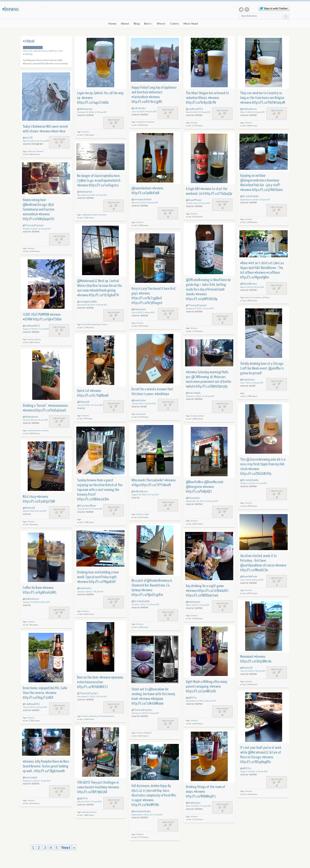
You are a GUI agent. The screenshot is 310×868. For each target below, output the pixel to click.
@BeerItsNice (195, 482)
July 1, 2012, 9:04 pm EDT (252, 580)
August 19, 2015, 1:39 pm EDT (254, 771)
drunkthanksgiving (91, 324)
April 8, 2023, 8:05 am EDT (35, 511)
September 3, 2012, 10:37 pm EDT (147, 815)
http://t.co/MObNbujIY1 (201, 796)
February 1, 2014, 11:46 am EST (200, 396)
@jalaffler (275, 368)
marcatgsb (194, 393)
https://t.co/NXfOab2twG (202, 596)
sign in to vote (114, 120)
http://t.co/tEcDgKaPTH (104, 295)
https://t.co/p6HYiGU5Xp (202, 299)
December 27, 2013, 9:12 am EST (92, 696)
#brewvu (10, 9)
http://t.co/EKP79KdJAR (92, 792)
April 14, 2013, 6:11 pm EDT (198, 806)
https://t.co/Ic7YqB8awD (93, 396)
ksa (34, 151)
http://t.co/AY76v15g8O (147, 102)
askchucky (140, 108)
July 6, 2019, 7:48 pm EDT (143, 312)
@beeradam (156, 689)
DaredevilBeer (88, 506)
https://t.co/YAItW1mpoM (268, 103)
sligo (146, 514)
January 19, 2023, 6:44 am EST (36, 602)
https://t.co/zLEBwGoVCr (213, 591)
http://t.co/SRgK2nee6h (50, 771)
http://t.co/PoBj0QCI (199, 492)
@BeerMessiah (214, 482)
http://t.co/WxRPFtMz (145, 805)
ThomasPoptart (34, 225)
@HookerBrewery (158, 581)
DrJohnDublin (251, 196)
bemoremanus (34, 430)
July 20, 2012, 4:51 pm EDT (198, 203)
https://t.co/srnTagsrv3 (104, 185)
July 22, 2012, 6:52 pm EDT (144, 403)
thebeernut (86, 109)
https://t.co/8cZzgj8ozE (147, 298)
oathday (86, 812)
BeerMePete (250, 576)
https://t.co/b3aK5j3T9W (39, 502)
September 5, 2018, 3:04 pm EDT (255, 200)
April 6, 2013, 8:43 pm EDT (252, 287)
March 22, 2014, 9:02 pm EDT (145, 203)
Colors (174, 24)
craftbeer (266, 297)
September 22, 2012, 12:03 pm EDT (202, 501)
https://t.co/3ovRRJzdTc (201, 691)
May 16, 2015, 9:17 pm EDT (89, 801)
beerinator (140, 309)
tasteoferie (142, 122)
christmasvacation (106, 716)
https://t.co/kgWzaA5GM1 (40, 593)
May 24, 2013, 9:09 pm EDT (198, 112)
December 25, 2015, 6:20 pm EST (201, 701)
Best (148, 24)
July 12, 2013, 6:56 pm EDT (35, 707)
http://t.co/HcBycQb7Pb (201, 103)
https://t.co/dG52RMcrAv (256, 661)
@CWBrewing (200, 377)
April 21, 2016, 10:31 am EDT (36, 141)
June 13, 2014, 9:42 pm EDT (144, 111)
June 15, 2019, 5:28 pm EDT (253, 671)
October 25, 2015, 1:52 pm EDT (200, 308)
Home (112, 24)
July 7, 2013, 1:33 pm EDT (252, 383)
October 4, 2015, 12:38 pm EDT (37, 229)
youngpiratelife (88, 301)
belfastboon (250, 109)
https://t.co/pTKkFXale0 (267, 190)
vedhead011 (196, 109)
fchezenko (194, 498)
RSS (247, 10)
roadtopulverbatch (90, 215)
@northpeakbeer (251, 565)
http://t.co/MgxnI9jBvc (255, 277)
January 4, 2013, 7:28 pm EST (90, 591)
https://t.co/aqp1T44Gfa (93, 103)
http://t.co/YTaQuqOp (218, 194)
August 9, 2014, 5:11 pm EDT (36, 329)
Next (66, 847)
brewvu (86, 132)
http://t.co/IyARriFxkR (145, 193)
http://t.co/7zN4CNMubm (147, 704)
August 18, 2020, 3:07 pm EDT (145, 494)
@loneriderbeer (142, 188)
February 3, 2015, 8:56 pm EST (145, 713)
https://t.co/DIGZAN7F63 (256, 474)
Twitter (241, 10)
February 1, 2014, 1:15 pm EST (37, 781)
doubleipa (141, 414)
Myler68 (84, 402)
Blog (137, 24)
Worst (161, 24)
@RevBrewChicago (35, 205)
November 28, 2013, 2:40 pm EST (92, 305)
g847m (192, 698)
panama (93, 716)
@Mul (252, 752)
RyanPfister (195, 200)
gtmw (38, 339)
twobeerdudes (142, 811)
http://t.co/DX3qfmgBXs (256, 762)
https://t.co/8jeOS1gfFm (147, 595)
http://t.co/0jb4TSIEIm (47, 319)
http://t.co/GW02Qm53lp (212, 386)
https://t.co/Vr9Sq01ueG (50, 410)
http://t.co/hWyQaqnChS (39, 219)
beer (30, 151)
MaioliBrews (250, 284)
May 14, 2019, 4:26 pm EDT (253, 112)
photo (201, 416)
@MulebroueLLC (87, 281)
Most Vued (191, 24)
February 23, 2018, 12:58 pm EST (92, 112)
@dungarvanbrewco (253, 180)
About (125, 24)
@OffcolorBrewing (198, 280)
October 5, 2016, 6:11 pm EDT (254, 483)
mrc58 (29, 138)
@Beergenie (194, 487)
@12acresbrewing (258, 460)
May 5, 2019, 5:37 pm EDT (198, 605)
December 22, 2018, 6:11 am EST (92, 195)
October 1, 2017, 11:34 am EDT (145, 604)
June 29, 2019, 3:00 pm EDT (35, 420)
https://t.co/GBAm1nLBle (93, 499)
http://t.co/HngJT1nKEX (38, 698)
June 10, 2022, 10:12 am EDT (90, 405)
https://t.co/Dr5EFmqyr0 (147, 303)
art (251, 297)
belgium (148, 733)
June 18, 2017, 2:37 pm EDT (90, 509)
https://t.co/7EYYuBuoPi (156, 485)
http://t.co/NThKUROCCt (93, 687)
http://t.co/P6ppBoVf (102, 582)
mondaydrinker (143, 199)
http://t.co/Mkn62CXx (254, 570)
